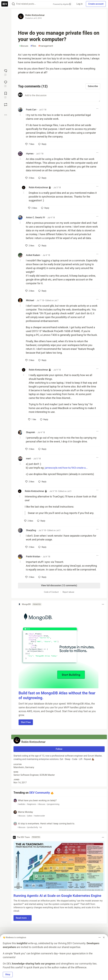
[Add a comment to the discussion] (62, 97)
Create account (96, 4)
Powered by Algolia (62, 4)
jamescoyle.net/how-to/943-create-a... (66, 468)
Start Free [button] (26, 722)
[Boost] (6, 105)
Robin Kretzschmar (35, 15)
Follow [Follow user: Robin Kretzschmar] (59, 749)
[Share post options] (6, 115)
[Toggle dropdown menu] (97, 109)
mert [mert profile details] (28, 459)
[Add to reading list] (6, 95)
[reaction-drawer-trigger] (6, 72)
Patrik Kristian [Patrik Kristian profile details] (33, 557)
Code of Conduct (51, 592)
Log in (80, 4)
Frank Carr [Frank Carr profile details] (31, 110)
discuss (24, 46)
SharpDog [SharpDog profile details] (31, 530)
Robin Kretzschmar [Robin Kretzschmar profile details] (38, 187)
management (46, 46)
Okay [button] (8, 974)
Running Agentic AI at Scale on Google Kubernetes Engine (57, 896)
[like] (30, 144)
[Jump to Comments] (6, 84)
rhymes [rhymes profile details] (30, 154)
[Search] (13, 4)
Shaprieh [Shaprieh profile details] (30, 432)
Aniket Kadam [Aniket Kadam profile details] (33, 255)
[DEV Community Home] (5, 4)
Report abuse (68, 592)
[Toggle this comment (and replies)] (20, 115)
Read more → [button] (23, 918)
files (33, 46)
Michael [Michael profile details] (30, 300)
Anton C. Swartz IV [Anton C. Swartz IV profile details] (35, 217)
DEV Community (40, 793)
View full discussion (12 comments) (59, 585)
